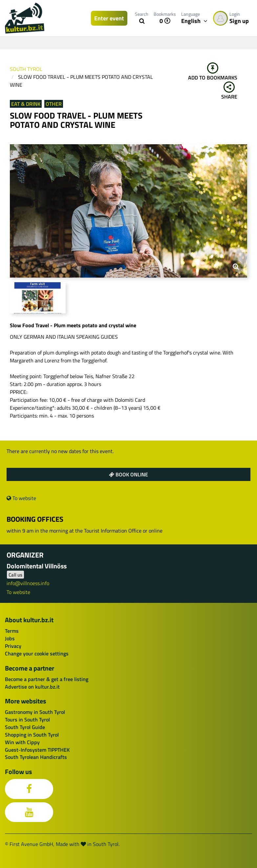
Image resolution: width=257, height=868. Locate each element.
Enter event (109, 18)
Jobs (10, 638)
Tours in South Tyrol (27, 720)
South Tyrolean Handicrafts (36, 757)
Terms (12, 631)
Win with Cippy (22, 742)
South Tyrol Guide (25, 727)
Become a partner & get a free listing (47, 679)
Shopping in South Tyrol (32, 735)
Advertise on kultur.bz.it (32, 687)
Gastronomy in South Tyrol (35, 712)
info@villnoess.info (28, 583)
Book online (128, 474)
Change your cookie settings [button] (37, 653)
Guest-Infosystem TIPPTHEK (37, 750)
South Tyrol (26, 69)
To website (21, 498)
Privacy (13, 646)
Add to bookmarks (213, 72)
